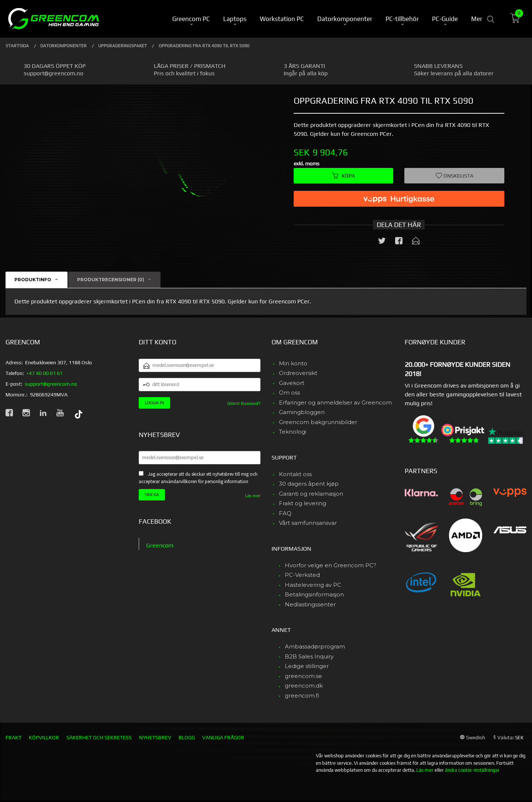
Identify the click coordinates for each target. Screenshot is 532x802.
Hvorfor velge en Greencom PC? (331, 565)
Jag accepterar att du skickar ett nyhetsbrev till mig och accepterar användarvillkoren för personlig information (198, 478)
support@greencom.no (51, 384)
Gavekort (292, 383)
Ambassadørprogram (315, 646)
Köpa (343, 176)
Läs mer (253, 496)
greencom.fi (302, 696)
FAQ (285, 513)
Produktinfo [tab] (33, 280)
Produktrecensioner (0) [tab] (111, 280)
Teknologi (293, 432)
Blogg (187, 737)
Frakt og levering (303, 503)
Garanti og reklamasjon (311, 494)
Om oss (289, 393)
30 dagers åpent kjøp (309, 484)
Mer (477, 19)
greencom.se (303, 676)
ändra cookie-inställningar (472, 770)
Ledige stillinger (307, 666)
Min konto (293, 363)
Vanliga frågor (223, 737)
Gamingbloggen (302, 412)
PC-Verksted (302, 575)
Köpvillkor (44, 737)
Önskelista (455, 176)
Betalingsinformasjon (314, 594)
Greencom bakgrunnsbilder (318, 422)
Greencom (160, 545)
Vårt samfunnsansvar (308, 523)
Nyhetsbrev (155, 737)
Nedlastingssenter (310, 604)
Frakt (13, 737)
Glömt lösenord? (244, 403)
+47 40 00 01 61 (44, 373)
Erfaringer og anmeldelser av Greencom (335, 402)
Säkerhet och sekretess (99, 737)
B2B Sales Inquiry (309, 656)
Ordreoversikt (298, 373)
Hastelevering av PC (313, 585)
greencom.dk (304, 686)
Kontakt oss (295, 474)
